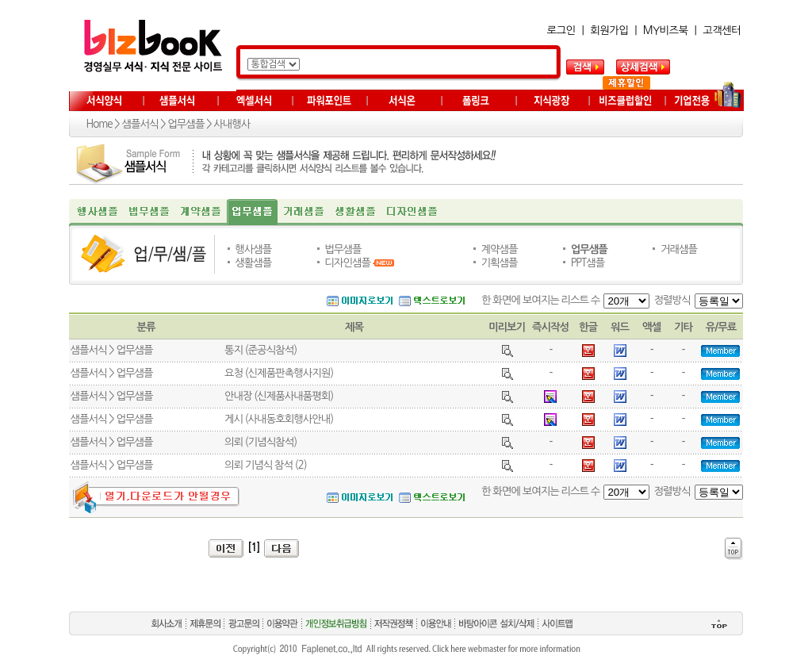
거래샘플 (679, 249)
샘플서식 (140, 124)
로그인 (561, 31)
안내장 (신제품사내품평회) (279, 396)
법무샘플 (343, 249)
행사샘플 (253, 249)
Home (100, 124)
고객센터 (722, 31)
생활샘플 (253, 263)
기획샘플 (499, 263)
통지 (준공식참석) (260, 350)
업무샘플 (186, 124)
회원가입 (609, 31)
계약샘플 (499, 249)
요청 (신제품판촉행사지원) (279, 373)
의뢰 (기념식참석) (260, 442)
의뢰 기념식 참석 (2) (266, 465)
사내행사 (232, 124)
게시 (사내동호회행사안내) (279, 419)
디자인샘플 (347, 263)
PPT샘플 (588, 263)
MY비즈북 (666, 31)
